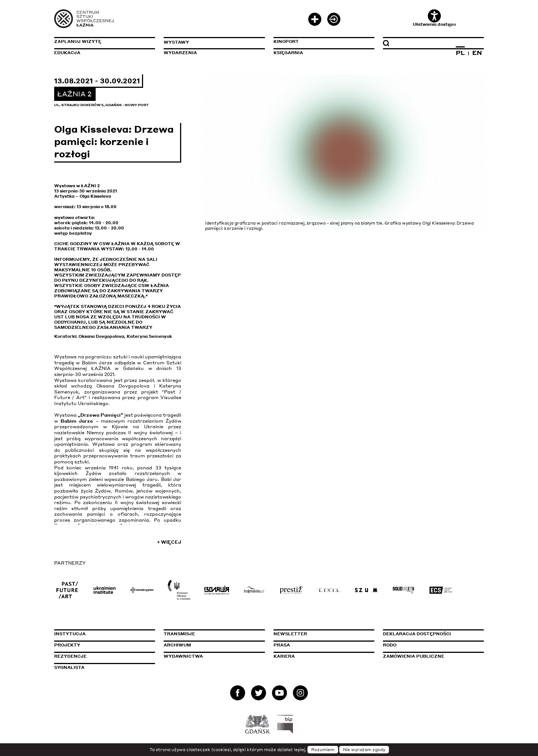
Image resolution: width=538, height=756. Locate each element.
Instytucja (70, 634)
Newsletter (290, 634)
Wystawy (176, 42)
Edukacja (67, 53)
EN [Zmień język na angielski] (477, 53)
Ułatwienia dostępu (434, 18)
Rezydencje (70, 656)
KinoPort (286, 41)
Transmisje (211, 634)
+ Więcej (169, 542)
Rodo (390, 645)
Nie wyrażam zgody (364, 750)
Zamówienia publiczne (430, 656)
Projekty (67, 645)
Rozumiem (323, 750)
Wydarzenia (180, 53)
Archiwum (177, 645)
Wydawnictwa (183, 656)
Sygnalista (69, 667)
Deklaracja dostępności (417, 634)
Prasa (282, 645)
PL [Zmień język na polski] (460, 53)
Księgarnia (288, 53)
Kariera (284, 656)
